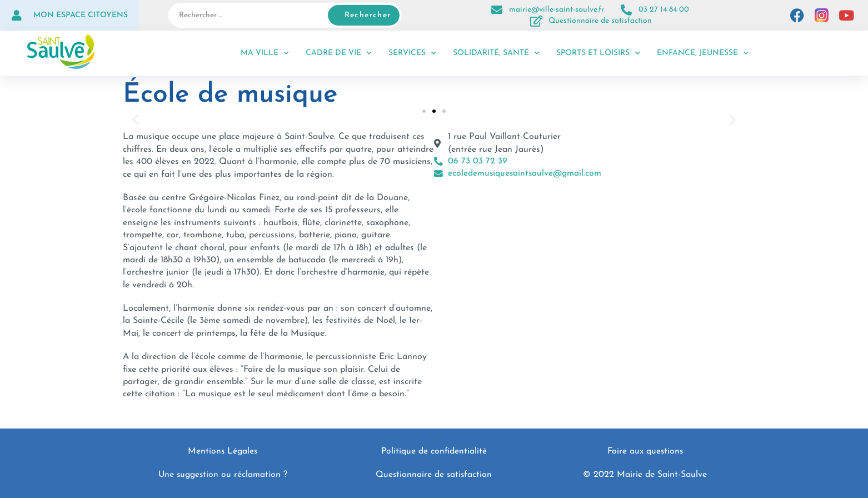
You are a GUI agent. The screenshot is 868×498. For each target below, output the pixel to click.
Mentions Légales (223, 451)
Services (412, 53)
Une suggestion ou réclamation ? (223, 475)
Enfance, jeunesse (703, 53)
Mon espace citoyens (81, 15)
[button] (135, 120)
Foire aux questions (645, 451)
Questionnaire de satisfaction (600, 21)
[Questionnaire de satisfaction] (536, 21)
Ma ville (265, 53)
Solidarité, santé (496, 53)
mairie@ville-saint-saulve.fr (557, 10)
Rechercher (368, 15)
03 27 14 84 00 (664, 10)
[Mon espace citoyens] (17, 16)
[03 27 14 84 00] (626, 10)
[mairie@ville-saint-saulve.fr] (497, 10)
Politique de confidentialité (434, 451)
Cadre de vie (339, 53)
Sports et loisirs (598, 53)
